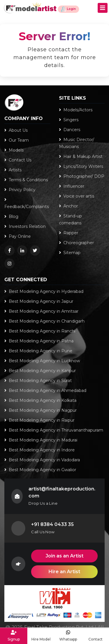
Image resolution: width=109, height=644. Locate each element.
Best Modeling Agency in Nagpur (41, 410)
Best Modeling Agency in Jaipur (39, 301)
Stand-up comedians (70, 219)
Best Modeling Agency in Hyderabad (44, 291)
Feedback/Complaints (27, 203)
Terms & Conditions (26, 180)
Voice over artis (77, 196)
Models (14, 150)
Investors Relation (25, 226)
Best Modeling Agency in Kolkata (40, 400)
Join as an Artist (65, 556)
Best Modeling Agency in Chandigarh (44, 321)
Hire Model (41, 636)
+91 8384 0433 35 (52, 524)
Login (68, 9)
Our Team (17, 140)
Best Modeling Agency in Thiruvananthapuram (54, 430)
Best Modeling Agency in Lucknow (42, 361)
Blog (11, 217)
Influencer (72, 186)
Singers (69, 120)
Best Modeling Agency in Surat (38, 381)
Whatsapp (68, 636)
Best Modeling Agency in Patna (39, 341)
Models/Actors (76, 110)
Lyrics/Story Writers (81, 166)
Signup (14, 636)
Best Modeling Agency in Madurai (41, 440)
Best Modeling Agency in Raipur (39, 420)
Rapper (69, 233)
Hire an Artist (64, 572)
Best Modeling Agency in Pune (38, 351)
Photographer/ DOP (82, 176)
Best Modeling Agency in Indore (40, 450)
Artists (13, 170)
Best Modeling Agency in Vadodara (42, 460)
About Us (16, 130)
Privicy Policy (20, 190)
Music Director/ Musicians (77, 143)
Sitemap (70, 253)
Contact (95, 636)
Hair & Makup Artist (81, 156)
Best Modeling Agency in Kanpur (40, 371)
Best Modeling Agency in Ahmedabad (45, 390)
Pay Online (18, 236)
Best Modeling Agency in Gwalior (40, 470)
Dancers (70, 130)
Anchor (68, 206)
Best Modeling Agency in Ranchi (40, 331)
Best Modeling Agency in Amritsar (41, 311)
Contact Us (18, 160)
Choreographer (76, 243)
